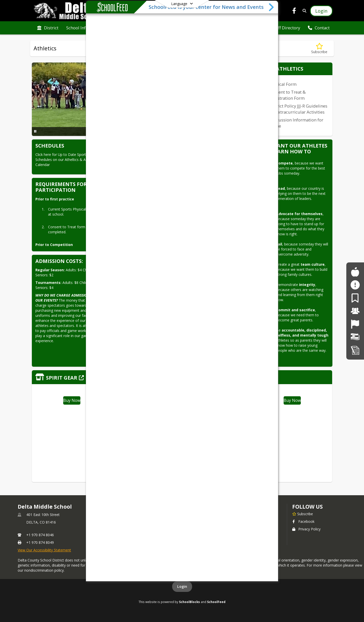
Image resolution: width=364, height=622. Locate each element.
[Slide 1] (130, 132)
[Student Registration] (355, 350)
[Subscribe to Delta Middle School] (303, 514)
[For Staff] (355, 311)
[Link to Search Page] (303, 11)
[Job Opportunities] (355, 324)
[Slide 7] (154, 132)
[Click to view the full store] (182, 377)
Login (182, 586)
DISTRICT (121, 507)
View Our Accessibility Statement (44, 550)
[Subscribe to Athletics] (319, 48)
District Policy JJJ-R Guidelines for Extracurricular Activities (298, 109)
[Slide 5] (146, 132)
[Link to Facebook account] (294, 12)
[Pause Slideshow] (35, 131)
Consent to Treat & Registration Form (287, 95)
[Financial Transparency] (355, 337)
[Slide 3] (138, 132)
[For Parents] (355, 298)
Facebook (303, 521)
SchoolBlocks (189, 602)
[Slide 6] (150, 132)
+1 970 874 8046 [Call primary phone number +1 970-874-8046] (40, 535)
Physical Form (283, 84)
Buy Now (72, 400)
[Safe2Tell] (355, 285)
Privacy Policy (306, 529)
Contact (119, 513)
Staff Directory (216, 521)
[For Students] (355, 272)
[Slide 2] (134, 132)
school (211, 507)
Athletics (211, 513)
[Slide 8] (158, 132)
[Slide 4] (142, 132)
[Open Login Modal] (321, 11)
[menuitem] (48, 28)
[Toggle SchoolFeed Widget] (272, 616)
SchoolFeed (216, 602)
